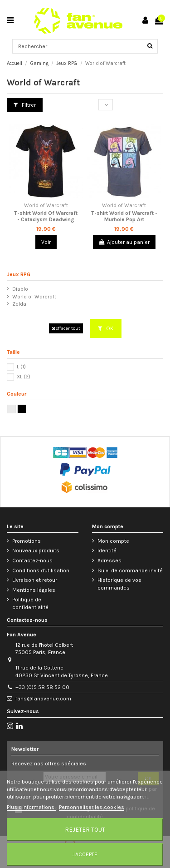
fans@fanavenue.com (43, 699)
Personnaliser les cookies (92, 807)
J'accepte (85, 854)
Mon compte (113, 541)
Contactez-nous (32, 560)
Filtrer (25, 105)
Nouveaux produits (36, 551)
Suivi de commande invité (130, 570)
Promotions (27, 541)
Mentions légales (34, 590)
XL (24, 377)
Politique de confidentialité (30, 603)
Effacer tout (66, 328)
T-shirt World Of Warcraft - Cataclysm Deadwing (46, 216)
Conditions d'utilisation (41, 570)
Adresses (109, 560)
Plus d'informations (31, 807)
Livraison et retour (35, 580)
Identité (107, 551)
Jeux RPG (19, 274)
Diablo (20, 289)
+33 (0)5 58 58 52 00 (42, 687)
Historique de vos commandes (119, 584)
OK (106, 328)
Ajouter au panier (124, 242)
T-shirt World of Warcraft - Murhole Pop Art (124, 216)
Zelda (19, 304)
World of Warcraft (34, 297)
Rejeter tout (85, 829)
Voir (46, 242)
